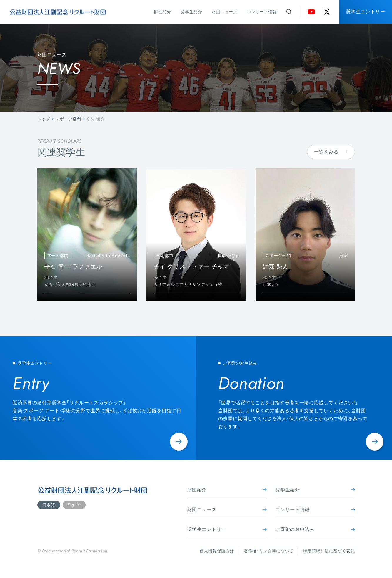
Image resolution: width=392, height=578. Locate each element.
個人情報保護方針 (217, 551)
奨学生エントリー (365, 11)
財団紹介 (163, 12)
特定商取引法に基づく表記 (329, 551)
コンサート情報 (262, 12)
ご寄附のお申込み (315, 529)
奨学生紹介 (191, 12)
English (74, 505)
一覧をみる (331, 152)
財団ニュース (225, 12)
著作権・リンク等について (269, 551)
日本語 (49, 505)
